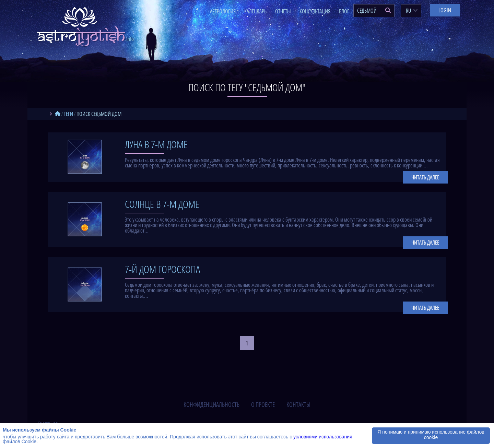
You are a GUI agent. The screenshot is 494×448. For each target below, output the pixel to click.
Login (445, 10)
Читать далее (425, 177)
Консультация (315, 11)
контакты (298, 404)
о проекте (263, 404)
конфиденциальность (211, 404)
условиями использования (323, 437)
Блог (344, 11)
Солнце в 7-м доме (162, 204)
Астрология (223, 11)
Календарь (255, 11)
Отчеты (283, 11)
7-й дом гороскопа (162, 269)
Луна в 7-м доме (156, 144)
